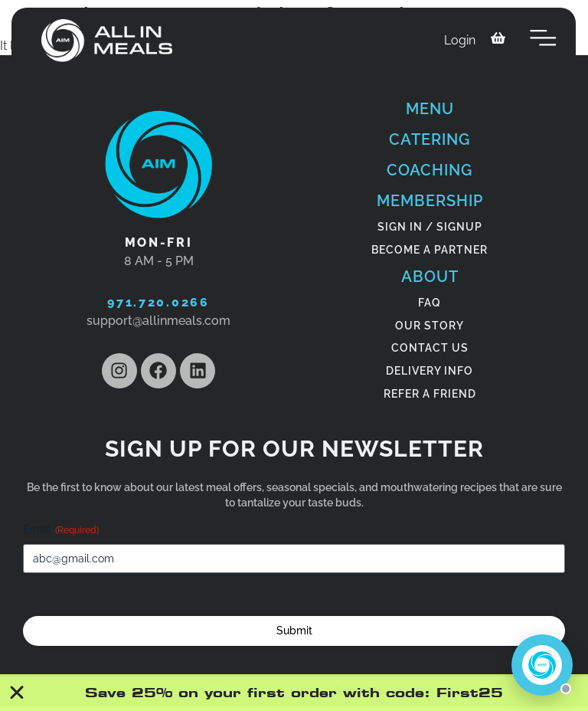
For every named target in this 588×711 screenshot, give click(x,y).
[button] (543, 41)
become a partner (430, 250)
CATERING (430, 139)
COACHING (430, 170)
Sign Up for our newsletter (294, 449)
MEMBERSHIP (430, 201)
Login (460, 40)
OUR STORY (430, 326)
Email (61, 530)
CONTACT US (430, 348)
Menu (430, 109)
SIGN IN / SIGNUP (430, 227)
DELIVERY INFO (430, 371)
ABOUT (430, 277)
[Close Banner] (18, 693)
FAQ (430, 303)
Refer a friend (430, 394)
